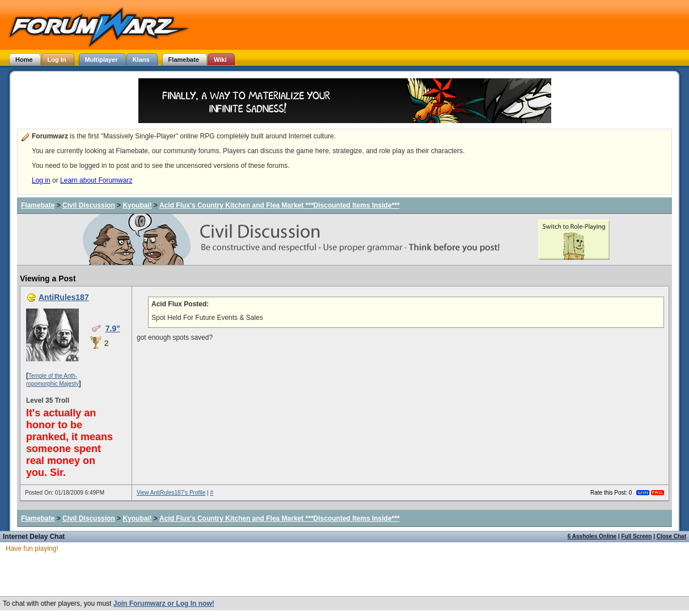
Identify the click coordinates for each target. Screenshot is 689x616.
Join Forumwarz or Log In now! (164, 604)
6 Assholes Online (592, 536)
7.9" (113, 328)
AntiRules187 (64, 297)
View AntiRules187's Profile (171, 493)
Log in (41, 180)
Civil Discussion (89, 205)
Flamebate (38, 205)
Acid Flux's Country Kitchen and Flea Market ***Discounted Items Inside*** (280, 205)
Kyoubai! (137, 205)
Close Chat (671, 536)
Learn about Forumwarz (96, 180)
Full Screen (637, 536)
